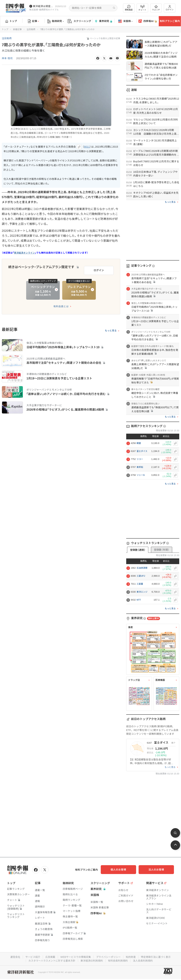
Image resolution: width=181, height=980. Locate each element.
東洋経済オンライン (25, 253)
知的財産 (131, 957)
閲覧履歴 (129, 8)
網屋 (139, 443)
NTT (139, 600)
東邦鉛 (140, 467)
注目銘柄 (31, 29)
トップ (11, 21)
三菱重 (140, 584)
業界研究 (103, 21)
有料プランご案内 (170, 21)
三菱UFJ (141, 576)
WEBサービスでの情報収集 (75, 957)
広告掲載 (50, 957)
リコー (140, 459)
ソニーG (141, 475)
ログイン (170, 8)
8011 (87, 147)
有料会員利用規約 (118, 960)
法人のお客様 (158, 870)
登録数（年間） (162, 550)
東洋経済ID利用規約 (92, 960)
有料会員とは (61, 306)
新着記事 (17, 29)
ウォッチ (156, 8)
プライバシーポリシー (109, 957)
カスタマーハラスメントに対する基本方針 (51, 960)
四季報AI (148, 21)
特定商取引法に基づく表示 (157, 957)
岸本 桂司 (7, 58)
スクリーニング (79, 21)
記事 (33, 21)
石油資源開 (142, 568)
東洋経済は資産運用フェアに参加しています (43, 6)
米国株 (125, 21)
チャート (142, 8)
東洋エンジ (142, 592)
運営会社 (14, 957)
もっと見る (111, 330)
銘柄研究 (56, 21)
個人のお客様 (123, 870)
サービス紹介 (32, 957)
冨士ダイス (142, 451)
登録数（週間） (138, 550)
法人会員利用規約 (144, 960)
